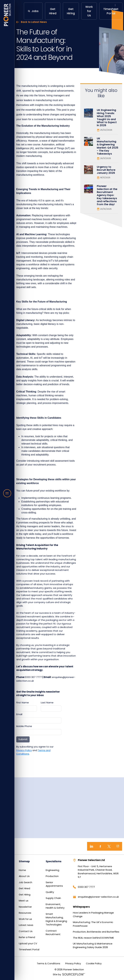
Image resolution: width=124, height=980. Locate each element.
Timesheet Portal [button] (111, 11)
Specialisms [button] (54, 861)
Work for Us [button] (89, 11)
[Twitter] (109, 846)
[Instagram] (118, 846)
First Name (23, 703)
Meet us (24, 901)
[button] (33, 11)
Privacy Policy (24, 750)
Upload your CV (28, 943)
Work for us (25, 919)
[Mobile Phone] (39, 732)
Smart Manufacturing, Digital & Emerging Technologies (56, 919)
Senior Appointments (54, 884)
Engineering (52, 870)
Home (22, 870)
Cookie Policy (94, 963)
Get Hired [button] (53, 11)
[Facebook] (100, 846)
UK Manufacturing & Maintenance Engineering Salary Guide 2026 (93, 945)
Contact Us (26, 931)
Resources (25, 913)
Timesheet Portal (29, 949)
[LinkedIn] (91, 846)
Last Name (47, 703)
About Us (24, 876)
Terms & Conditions (48, 963)
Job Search (25, 882)
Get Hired (24, 888)
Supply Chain (53, 898)
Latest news (26, 925)
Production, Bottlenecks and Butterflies (96, 932)
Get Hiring (25, 895)
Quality (50, 892)
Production (52, 876)
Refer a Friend (27, 937)
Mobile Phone (24, 726)
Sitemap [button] (24, 861)
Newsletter (25, 907)
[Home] (7, 15)
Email (19, 714)
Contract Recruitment (53, 933)
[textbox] (27, 708)
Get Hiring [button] (71, 11)
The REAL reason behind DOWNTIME (93, 938)
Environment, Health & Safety (55, 906)
